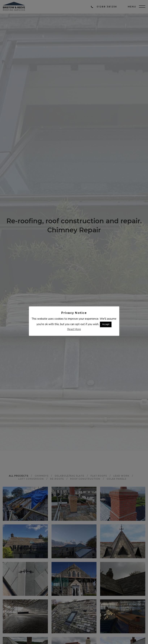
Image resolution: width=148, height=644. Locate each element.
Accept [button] (106, 324)
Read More (74, 329)
